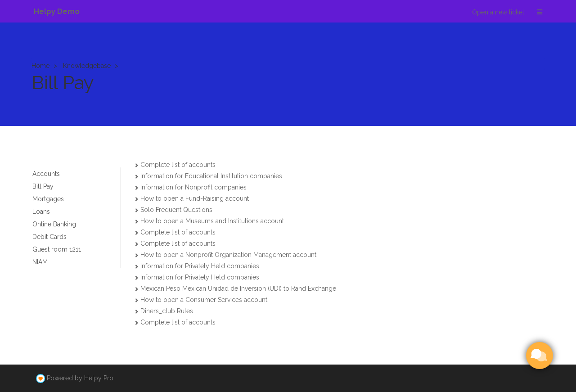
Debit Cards (49, 237)
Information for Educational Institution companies (211, 176)
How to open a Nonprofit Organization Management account (228, 255)
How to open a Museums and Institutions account (212, 221)
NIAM (40, 262)
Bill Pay (43, 186)
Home (40, 66)
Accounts (46, 174)
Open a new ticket (498, 12)
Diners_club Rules (167, 311)
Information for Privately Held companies (200, 266)
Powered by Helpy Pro (80, 378)
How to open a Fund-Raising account (195, 198)
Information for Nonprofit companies (193, 187)
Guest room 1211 (57, 249)
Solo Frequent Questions (176, 210)
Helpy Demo (57, 11)
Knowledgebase (87, 66)
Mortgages (48, 199)
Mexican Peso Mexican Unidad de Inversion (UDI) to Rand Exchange (238, 288)
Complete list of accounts (178, 165)
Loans (41, 212)
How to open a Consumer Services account (204, 300)
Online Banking (54, 224)
